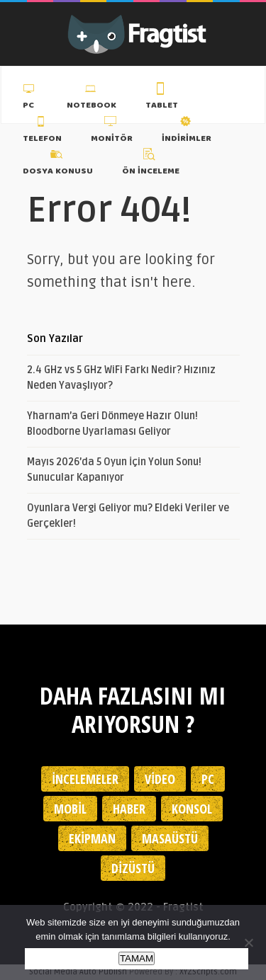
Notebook (92, 98)
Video (160, 779)
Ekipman (92, 838)
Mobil (70, 809)
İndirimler (187, 131)
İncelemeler (85, 779)
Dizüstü (133, 868)
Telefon (42, 131)
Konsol (192, 809)
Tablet (162, 98)
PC (30, 98)
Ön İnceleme (151, 164)
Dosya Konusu (58, 164)
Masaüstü (170, 838)
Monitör (112, 131)
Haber (129, 809)
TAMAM (137, 958)
